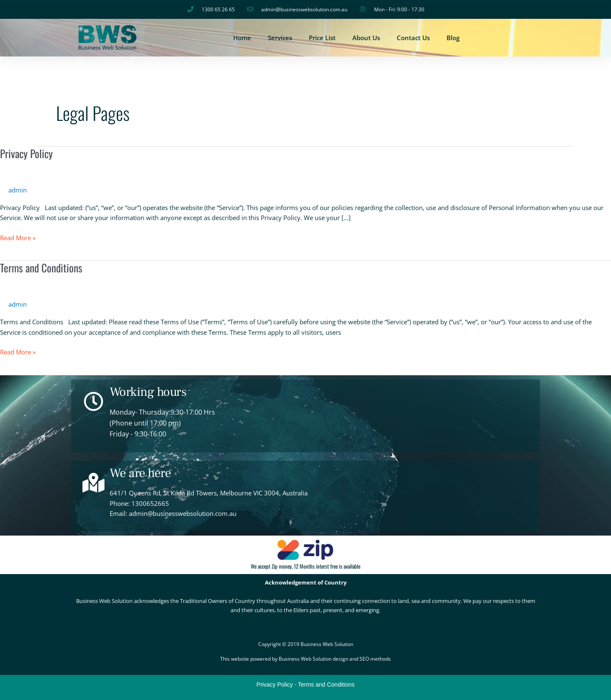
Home (242, 38)
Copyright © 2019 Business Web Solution (306, 644)
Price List (322, 38)
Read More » (18, 237)
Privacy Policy (27, 153)
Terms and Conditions (42, 268)
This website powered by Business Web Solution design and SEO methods (305, 659)
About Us (366, 38)
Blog (453, 38)
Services (280, 38)
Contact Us (413, 38)
